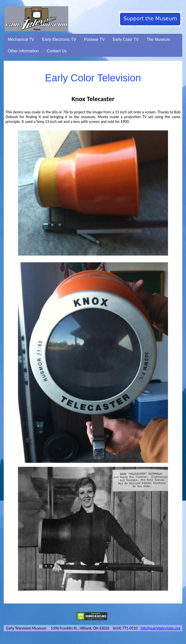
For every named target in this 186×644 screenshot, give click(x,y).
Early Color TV (126, 39)
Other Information (23, 51)
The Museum (158, 39)
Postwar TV (94, 39)
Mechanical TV (21, 39)
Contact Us (57, 51)
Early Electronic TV (59, 39)
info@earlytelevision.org (160, 628)
